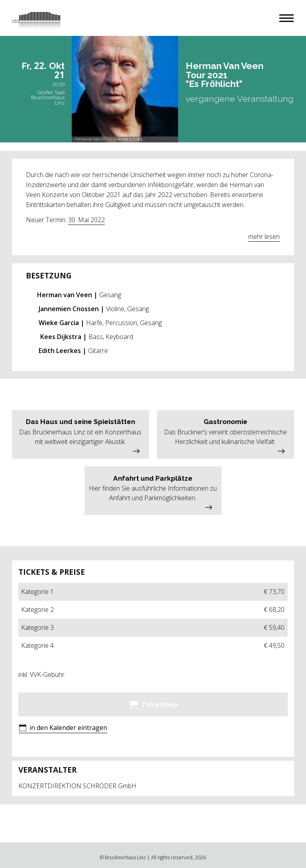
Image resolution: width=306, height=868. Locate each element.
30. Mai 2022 (86, 220)
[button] (286, 18)
